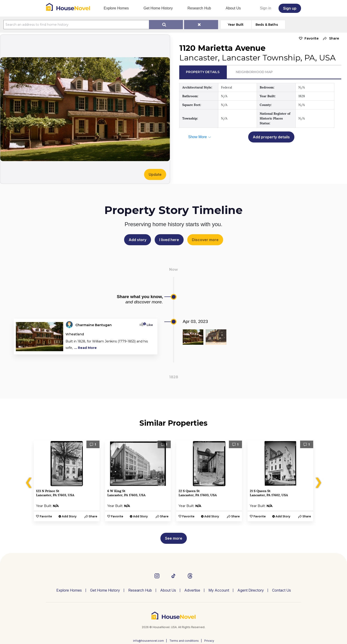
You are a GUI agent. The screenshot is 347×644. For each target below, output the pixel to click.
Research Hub (199, 8)
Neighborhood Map (254, 72)
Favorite (311, 38)
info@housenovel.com (148, 641)
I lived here (169, 240)
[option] (67, 481)
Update (155, 174)
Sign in (266, 8)
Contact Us (282, 590)
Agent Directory (251, 590)
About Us (233, 8)
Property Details (203, 72)
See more (174, 538)
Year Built (236, 25)
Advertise (192, 590)
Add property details (271, 137)
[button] (330, 38)
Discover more (205, 240)
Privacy (209, 641)
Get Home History (158, 8)
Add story (138, 240)
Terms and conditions (184, 641)
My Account (219, 590)
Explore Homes (116, 8)
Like (148, 325)
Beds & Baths (267, 25)
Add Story (69, 516)
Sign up (290, 8)
